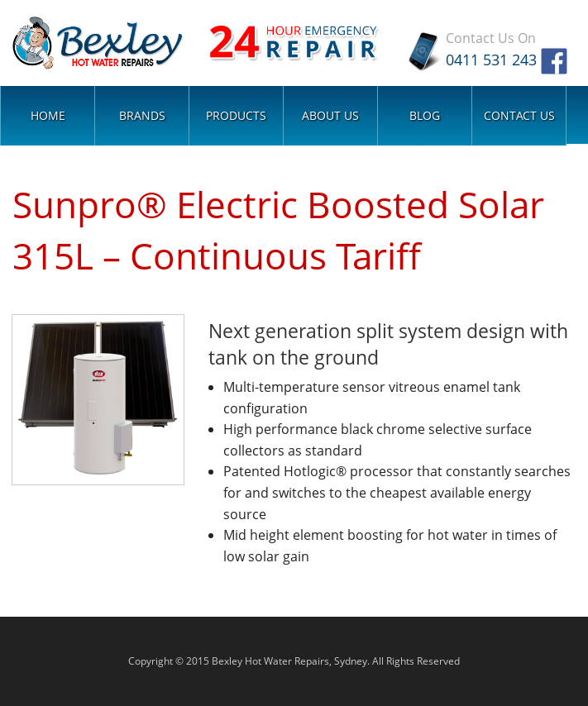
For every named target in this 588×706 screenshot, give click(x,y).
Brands (142, 114)
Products (236, 114)
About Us (330, 114)
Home (48, 114)
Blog (425, 114)
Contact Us (519, 114)
